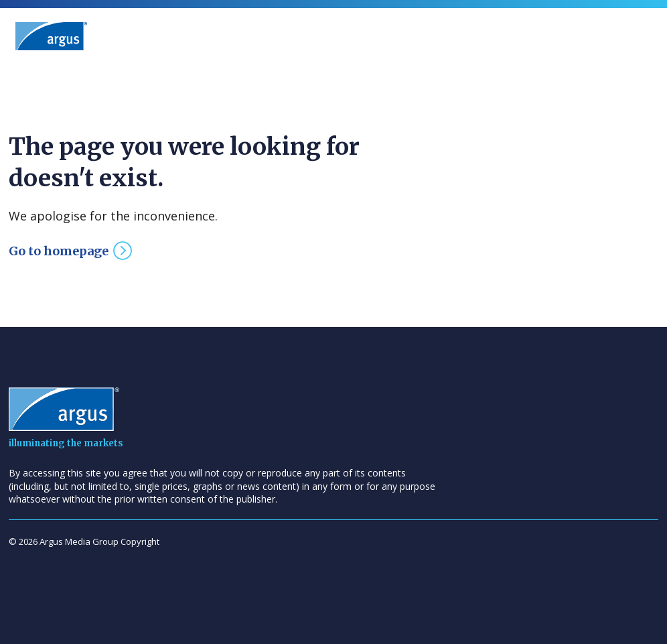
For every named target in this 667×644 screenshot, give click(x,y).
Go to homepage (59, 251)
